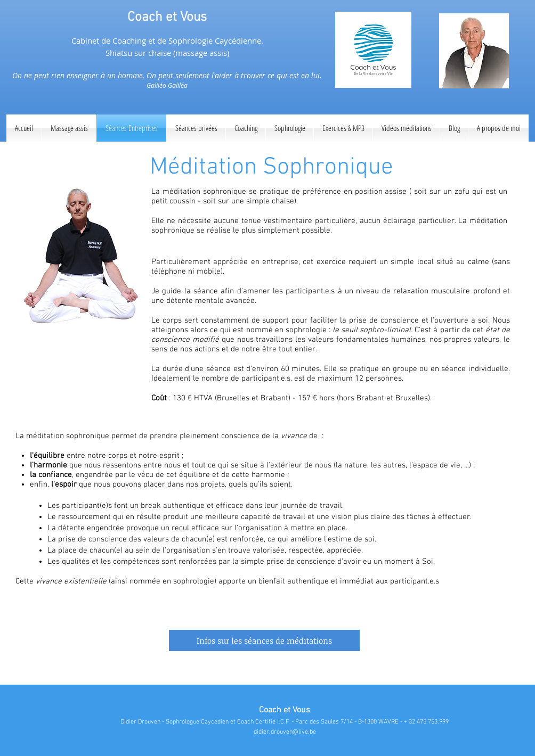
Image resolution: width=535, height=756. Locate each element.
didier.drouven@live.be (285, 732)
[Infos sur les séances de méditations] (264, 640)
